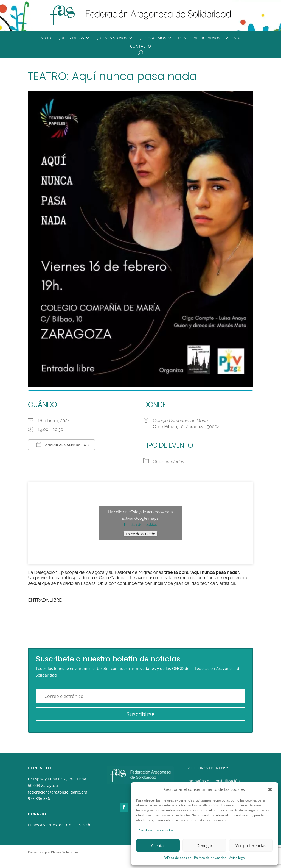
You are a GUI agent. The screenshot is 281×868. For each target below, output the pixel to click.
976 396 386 (39, 798)
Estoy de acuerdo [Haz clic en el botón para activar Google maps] (140, 534)
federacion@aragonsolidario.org (58, 792)
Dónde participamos (199, 38)
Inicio (45, 38)
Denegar (204, 845)
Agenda (234, 38)
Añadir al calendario (61, 444)
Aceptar (158, 845)
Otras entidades (168, 462)
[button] (270, 789)
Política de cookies (177, 858)
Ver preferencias (251, 845)
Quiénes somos (111, 38)
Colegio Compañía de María (180, 421)
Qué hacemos (152, 38)
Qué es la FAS (71, 38)
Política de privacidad (210, 858)
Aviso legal (237, 858)
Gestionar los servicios (156, 830)
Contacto (140, 46)
